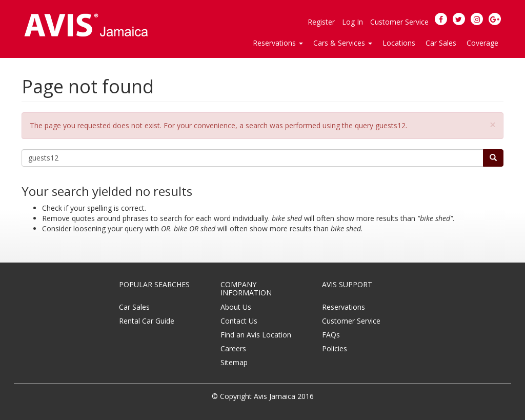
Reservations (344, 307)
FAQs (331, 335)
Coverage (482, 43)
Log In (352, 22)
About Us (236, 307)
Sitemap (234, 362)
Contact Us (239, 321)
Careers (233, 348)
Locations (399, 43)
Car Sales (441, 43)
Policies (335, 348)
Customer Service (399, 22)
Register (321, 22)
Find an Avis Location (256, 335)
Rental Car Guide (147, 321)
